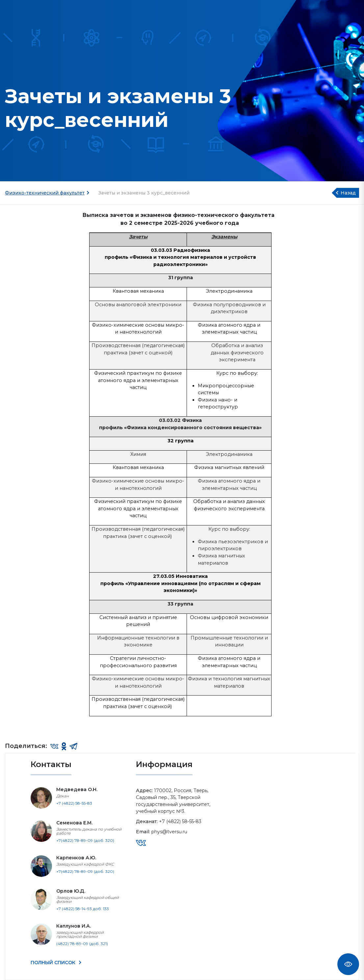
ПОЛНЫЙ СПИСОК (54, 963)
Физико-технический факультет (45, 193)
